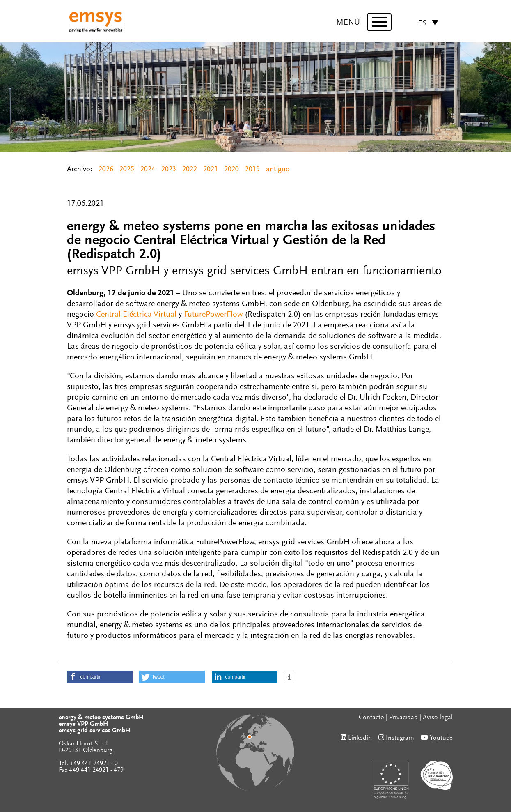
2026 (106, 170)
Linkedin (360, 738)
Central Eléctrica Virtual (136, 315)
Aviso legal (438, 718)
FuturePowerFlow (213, 315)
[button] (100, 677)
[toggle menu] (379, 22)
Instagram (400, 738)
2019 (252, 170)
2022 (190, 170)
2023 (169, 170)
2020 (231, 170)
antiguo (278, 170)
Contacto (371, 718)
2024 (148, 170)
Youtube (441, 738)
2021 (211, 170)
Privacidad (403, 718)
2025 (127, 170)
